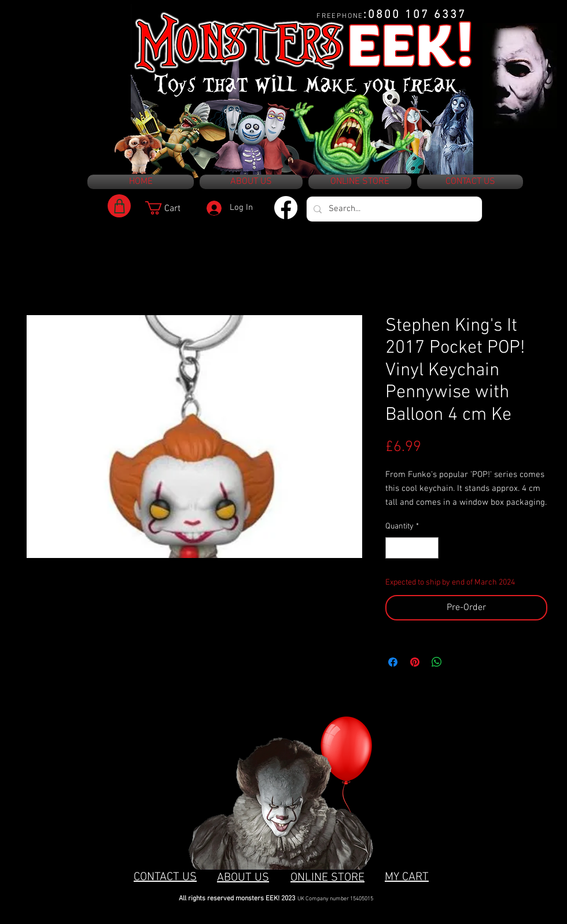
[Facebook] (286, 208)
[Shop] (119, 206)
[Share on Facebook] (393, 662)
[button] (171, 208)
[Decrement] (394, 548)
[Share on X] (459, 662)
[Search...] (393, 209)
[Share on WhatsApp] (437, 662)
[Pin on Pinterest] (415, 662)
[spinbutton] (412, 548)
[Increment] (430, 548)
